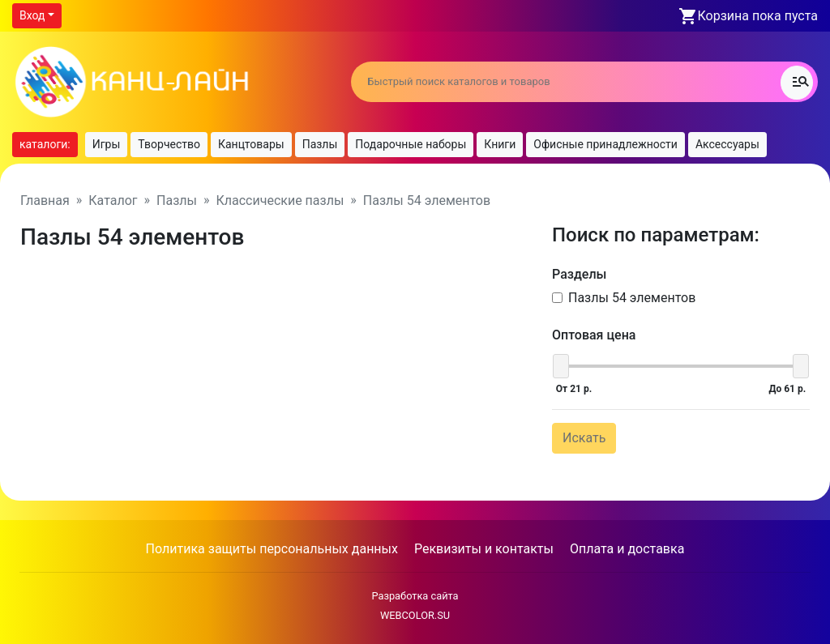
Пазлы (320, 144)
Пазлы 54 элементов (632, 298)
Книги (500, 144)
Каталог (113, 200)
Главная (45, 200)
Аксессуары (727, 144)
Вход (32, 15)
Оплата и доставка (627, 549)
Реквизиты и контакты (484, 549)
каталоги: (45, 144)
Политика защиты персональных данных (272, 549)
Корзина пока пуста (758, 16)
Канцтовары (251, 144)
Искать (584, 438)
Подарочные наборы (411, 144)
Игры (107, 144)
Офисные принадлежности (605, 144)
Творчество (169, 144)
